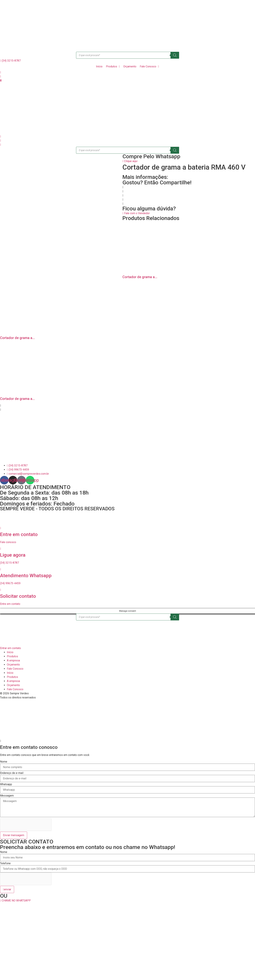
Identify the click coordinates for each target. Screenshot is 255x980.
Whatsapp (6, 784)
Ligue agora (13, 555)
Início (10, 652)
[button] (127, 187)
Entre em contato (19, 534)
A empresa (13, 660)
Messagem (7, 796)
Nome (4, 762)
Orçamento (13, 665)
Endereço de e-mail (12, 773)
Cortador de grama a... (140, 277)
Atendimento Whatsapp (26, 576)
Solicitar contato (18, 596)
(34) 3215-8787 (9, 563)
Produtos (12, 656)
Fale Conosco (15, 669)
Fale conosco (8, 542)
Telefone (5, 863)
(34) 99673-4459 (10, 583)
